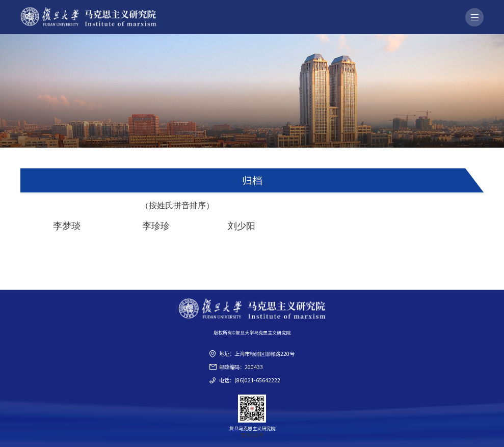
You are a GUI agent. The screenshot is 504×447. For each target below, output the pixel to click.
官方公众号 (252, 435)
